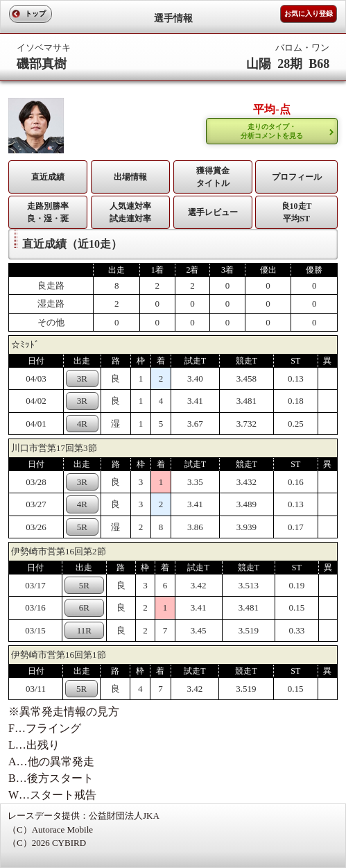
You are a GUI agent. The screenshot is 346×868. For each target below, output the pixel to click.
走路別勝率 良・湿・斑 (48, 212)
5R (82, 527)
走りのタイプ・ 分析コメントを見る (272, 131)
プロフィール (297, 177)
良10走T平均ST (297, 212)
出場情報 (130, 177)
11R (84, 630)
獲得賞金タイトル (213, 177)
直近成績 (48, 177)
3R (82, 378)
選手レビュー (213, 212)
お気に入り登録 (309, 14)
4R (82, 424)
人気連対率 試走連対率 (130, 212)
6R (84, 607)
